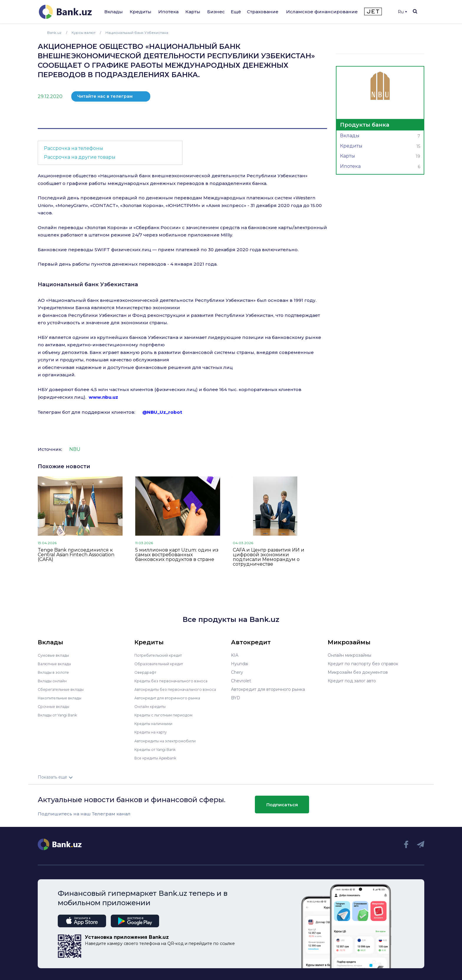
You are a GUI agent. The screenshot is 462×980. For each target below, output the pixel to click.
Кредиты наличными (156, 724)
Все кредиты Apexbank (159, 758)
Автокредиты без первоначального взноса (180, 689)
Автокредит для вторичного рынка (171, 698)
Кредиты (141, 12)
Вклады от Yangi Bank (61, 715)
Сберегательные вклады (64, 689)
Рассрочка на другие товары (80, 157)
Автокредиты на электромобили (169, 741)
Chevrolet (241, 681)
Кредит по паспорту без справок (363, 664)
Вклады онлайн (54, 681)
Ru (402, 12)
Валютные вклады (57, 664)
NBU (75, 449)
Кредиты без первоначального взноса (175, 681)
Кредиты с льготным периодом (167, 715)
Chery (237, 672)
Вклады (114, 12)
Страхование (263, 12)
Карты (193, 12)
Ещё (236, 12)
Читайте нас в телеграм (105, 96)
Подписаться (282, 805)
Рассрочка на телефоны (74, 148)
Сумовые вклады (55, 655)
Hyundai (240, 664)
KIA (235, 655)
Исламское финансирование (322, 12)
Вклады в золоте (55, 672)
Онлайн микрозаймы (349, 655)
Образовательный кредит (162, 664)
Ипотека (168, 12)
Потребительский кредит (162, 655)
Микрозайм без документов (358, 672)
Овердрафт (147, 672)
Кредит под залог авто (352, 681)
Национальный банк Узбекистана (88, 284)
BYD (236, 698)
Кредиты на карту (153, 732)
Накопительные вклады (63, 698)
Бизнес (216, 12)
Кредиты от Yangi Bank (159, 749)
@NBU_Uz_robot (162, 412)
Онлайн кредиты (152, 706)
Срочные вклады (55, 706)
